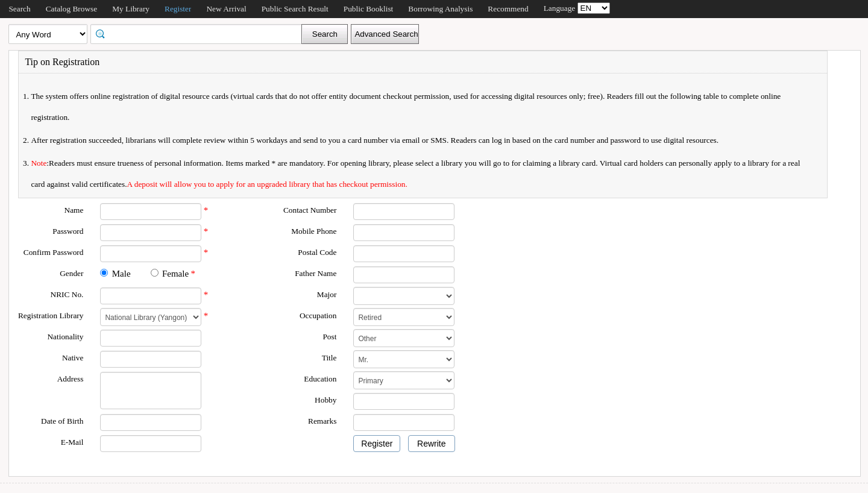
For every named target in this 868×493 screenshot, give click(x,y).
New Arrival (226, 9)
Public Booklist (369, 9)
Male (121, 274)
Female (175, 274)
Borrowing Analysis (440, 9)
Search (19, 9)
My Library (131, 9)
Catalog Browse (72, 9)
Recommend (508, 9)
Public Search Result (295, 9)
